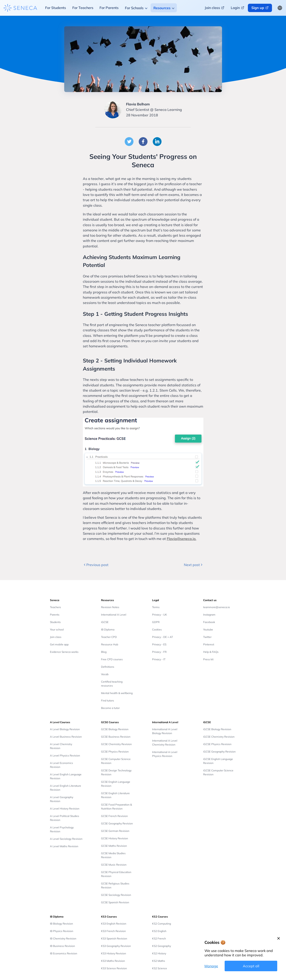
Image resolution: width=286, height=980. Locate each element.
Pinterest (209, 644)
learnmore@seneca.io (217, 607)
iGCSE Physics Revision (217, 744)
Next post (194, 565)
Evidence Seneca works (64, 652)
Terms (156, 607)
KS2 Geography (162, 946)
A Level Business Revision (66, 737)
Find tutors (107, 700)
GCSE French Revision (114, 816)
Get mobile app (59, 644)
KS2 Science (160, 968)
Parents (55, 615)
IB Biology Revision (61, 924)
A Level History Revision (65, 809)
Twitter (207, 637)
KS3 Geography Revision (116, 946)
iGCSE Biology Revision (217, 729)
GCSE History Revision (115, 838)
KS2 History (159, 953)
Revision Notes (110, 607)
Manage (211, 966)
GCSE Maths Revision (114, 846)
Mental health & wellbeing (117, 693)
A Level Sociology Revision (66, 839)
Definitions (108, 667)
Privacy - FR (159, 652)
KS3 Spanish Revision (114, 938)
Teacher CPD (109, 637)
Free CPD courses (112, 659)
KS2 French (159, 938)
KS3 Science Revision (114, 968)
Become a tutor (110, 708)
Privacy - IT (159, 659)
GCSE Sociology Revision (116, 895)
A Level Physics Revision (65, 755)
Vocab (105, 674)
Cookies (157, 629)
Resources (162, 8)
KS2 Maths (159, 961)
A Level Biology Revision (65, 729)
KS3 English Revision (114, 924)
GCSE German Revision (115, 831)
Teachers (55, 607)
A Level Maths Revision (64, 846)
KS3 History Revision (114, 953)
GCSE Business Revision (116, 737)
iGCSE (105, 622)
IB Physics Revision (62, 931)
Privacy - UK (160, 615)
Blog (104, 652)
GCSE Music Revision (114, 865)
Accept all (251, 966)
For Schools (134, 8)
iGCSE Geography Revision (219, 752)
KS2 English (159, 931)
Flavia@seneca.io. (182, 539)
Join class (56, 637)
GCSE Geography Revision (117, 823)
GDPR (156, 622)
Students (55, 622)
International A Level (114, 615)
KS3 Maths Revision (113, 961)
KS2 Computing (162, 924)
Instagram (209, 615)
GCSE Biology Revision (115, 729)
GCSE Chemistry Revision (116, 744)
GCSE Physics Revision (115, 752)
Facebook (209, 622)
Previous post (96, 565)
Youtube (208, 629)
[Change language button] (280, 8)
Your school (57, 629)
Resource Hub (110, 644)
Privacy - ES (159, 644)
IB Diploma (108, 629)
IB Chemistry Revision (63, 938)
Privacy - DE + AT (163, 637)
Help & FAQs (211, 652)
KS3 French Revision (113, 931)
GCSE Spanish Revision (115, 902)
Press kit (208, 659)
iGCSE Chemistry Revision (219, 737)
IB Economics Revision (64, 953)
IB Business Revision (62, 946)
